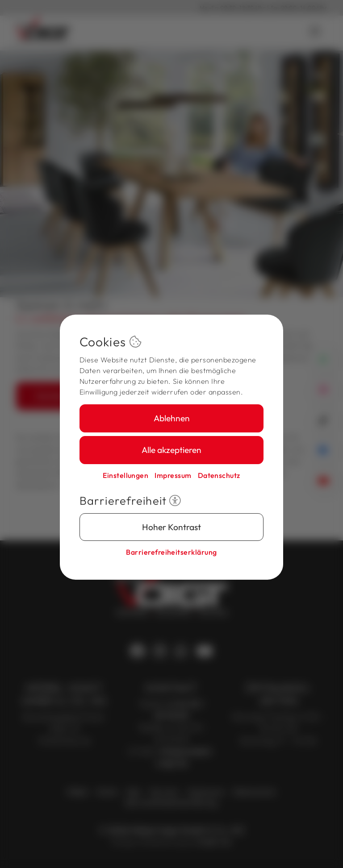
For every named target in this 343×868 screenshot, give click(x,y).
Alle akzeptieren (171, 450)
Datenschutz (219, 475)
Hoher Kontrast (171, 527)
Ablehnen (172, 418)
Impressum (173, 475)
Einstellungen (125, 475)
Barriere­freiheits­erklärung (171, 552)
